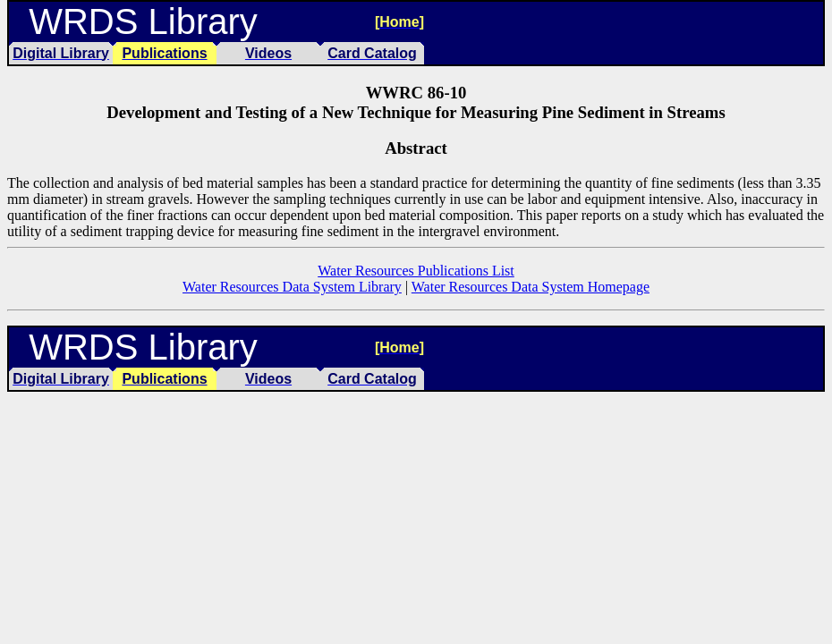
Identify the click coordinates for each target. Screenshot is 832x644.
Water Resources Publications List (416, 271)
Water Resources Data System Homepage (531, 287)
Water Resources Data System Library (292, 287)
